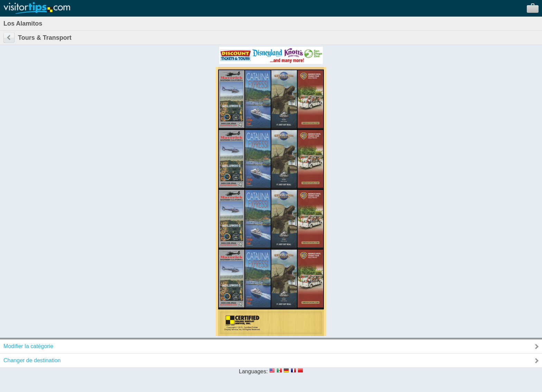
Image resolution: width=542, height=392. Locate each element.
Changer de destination (32, 360)
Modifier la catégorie (28, 346)
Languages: (253, 371)
